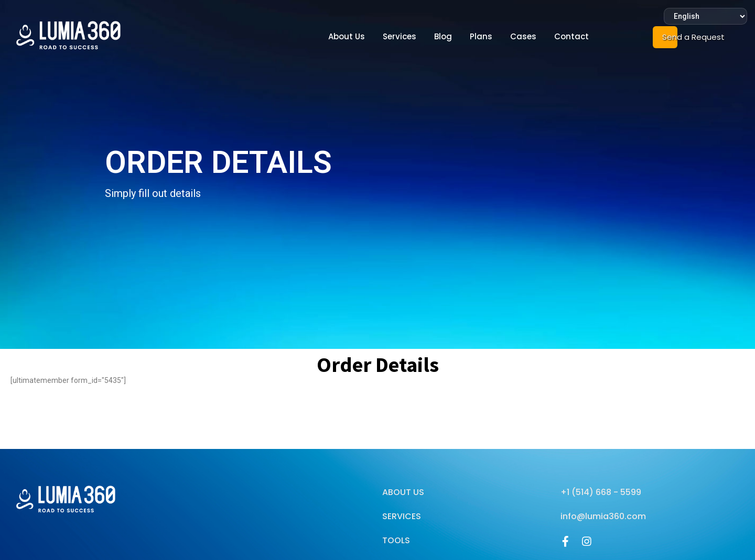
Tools (396, 540)
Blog (443, 36)
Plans (481, 36)
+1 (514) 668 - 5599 (601, 492)
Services (400, 36)
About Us (347, 36)
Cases (523, 36)
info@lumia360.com (603, 516)
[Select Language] (705, 16)
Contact (571, 36)
